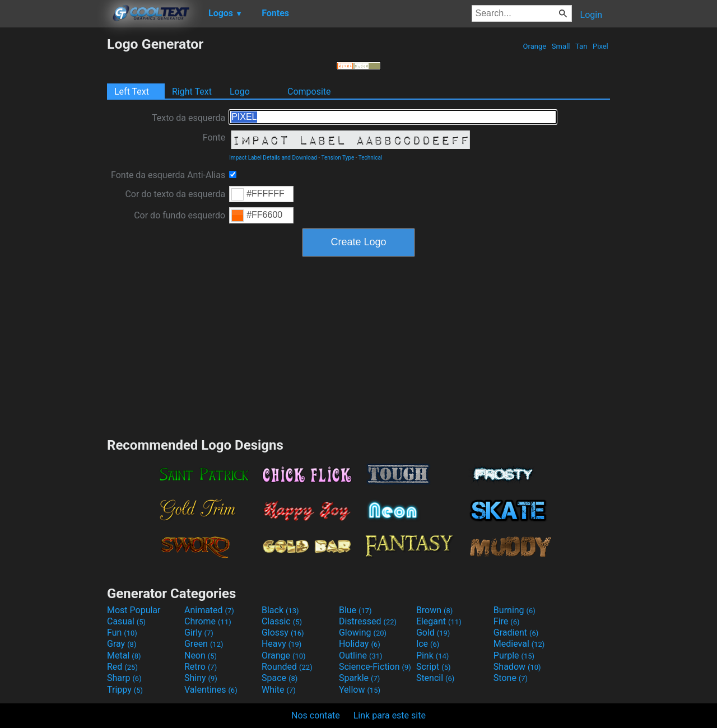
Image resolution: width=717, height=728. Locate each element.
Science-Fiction (375, 667)
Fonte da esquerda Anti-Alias (168, 175)
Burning (515, 610)
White (279, 690)
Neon (201, 655)
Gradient (516, 633)
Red (122, 667)
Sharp (124, 678)
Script (434, 667)
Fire (507, 621)
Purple (514, 655)
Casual (126, 621)
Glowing (363, 633)
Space (280, 678)
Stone (511, 678)
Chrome (208, 621)
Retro (201, 667)
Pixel (600, 46)
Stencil (435, 678)
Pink (433, 655)
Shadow (517, 667)
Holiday (360, 644)
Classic (282, 621)
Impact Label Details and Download (273, 158)
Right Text (192, 92)
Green (204, 644)
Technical (371, 158)
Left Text (132, 92)
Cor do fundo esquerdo (180, 215)
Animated (209, 610)
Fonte (214, 137)
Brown (434, 610)
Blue (355, 610)
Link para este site (390, 715)
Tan (581, 46)
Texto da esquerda (188, 118)
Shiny (201, 678)
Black (280, 610)
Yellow (360, 690)
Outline (361, 655)
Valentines (211, 690)
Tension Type (338, 158)
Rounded (287, 667)
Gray (122, 644)
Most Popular (134, 610)
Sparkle (359, 678)
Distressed (368, 621)
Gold (433, 633)
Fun (122, 633)
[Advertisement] (53, 204)
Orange (534, 46)
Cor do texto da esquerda (175, 194)
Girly (199, 633)
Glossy (283, 633)
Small (561, 46)
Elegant (439, 621)
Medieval (519, 644)
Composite (309, 92)
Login (591, 15)
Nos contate (316, 715)
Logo (240, 92)
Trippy (125, 690)
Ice (428, 644)
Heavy (281, 644)
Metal (124, 655)
